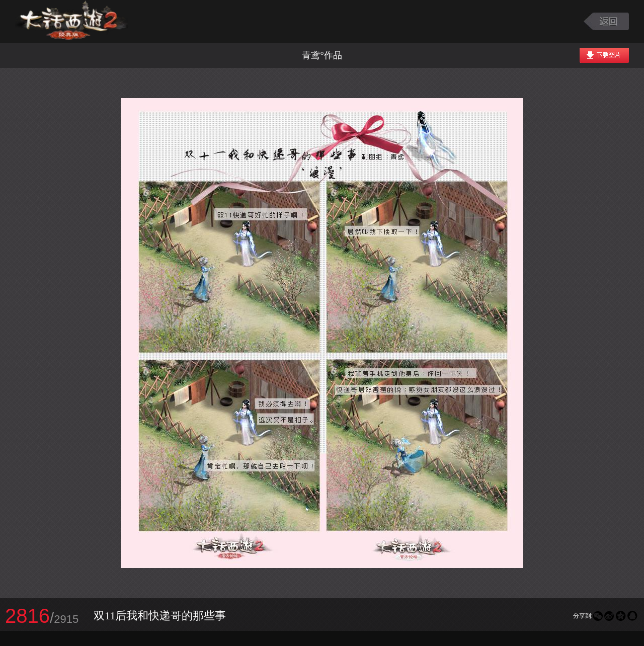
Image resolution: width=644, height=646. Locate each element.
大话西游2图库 (72, 21)
